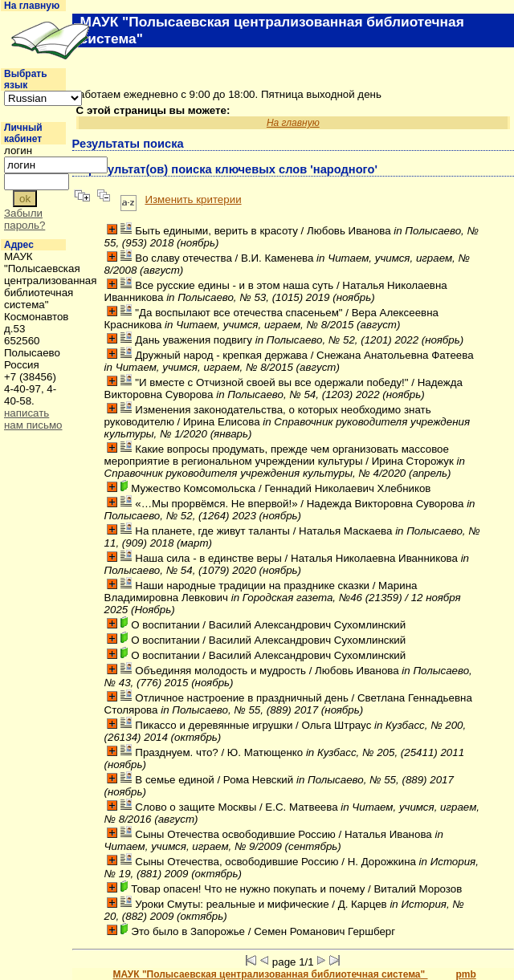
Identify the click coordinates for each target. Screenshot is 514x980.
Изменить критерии (193, 199)
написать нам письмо (33, 419)
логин (18, 150)
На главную (32, 6)
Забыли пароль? (24, 219)
